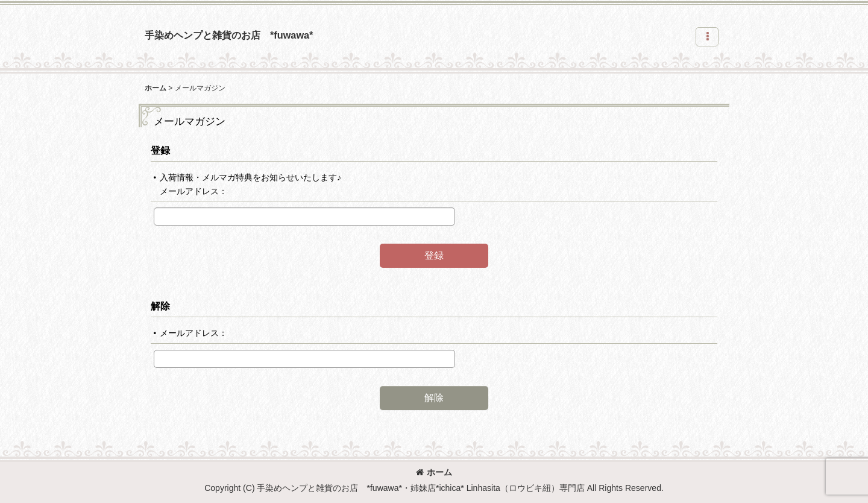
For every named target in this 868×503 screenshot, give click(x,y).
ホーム (434, 472)
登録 (160, 150)
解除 (160, 306)
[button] (707, 37)
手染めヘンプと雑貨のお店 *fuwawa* (229, 35)
